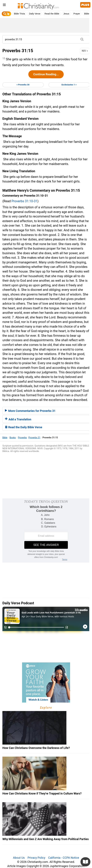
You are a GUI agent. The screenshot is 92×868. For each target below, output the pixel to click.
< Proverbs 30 (23, 85)
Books (13, 438)
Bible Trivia (19, 14)
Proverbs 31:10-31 (24, 201)
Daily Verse (35, 14)
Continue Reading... (46, 74)
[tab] (46, 411)
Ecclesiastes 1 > (69, 85)
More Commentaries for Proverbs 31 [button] (30, 411)
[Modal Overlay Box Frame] (46, 530)
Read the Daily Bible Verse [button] (24, 427)
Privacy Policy (36, 858)
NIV (85, 51)
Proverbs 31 (34, 438)
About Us (19, 858)
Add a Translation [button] (18, 419)
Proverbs (22, 438)
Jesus (66, 14)
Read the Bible (52, 14)
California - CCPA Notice (64, 858)
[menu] (4, 5)
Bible (5, 438)
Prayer (77, 14)
